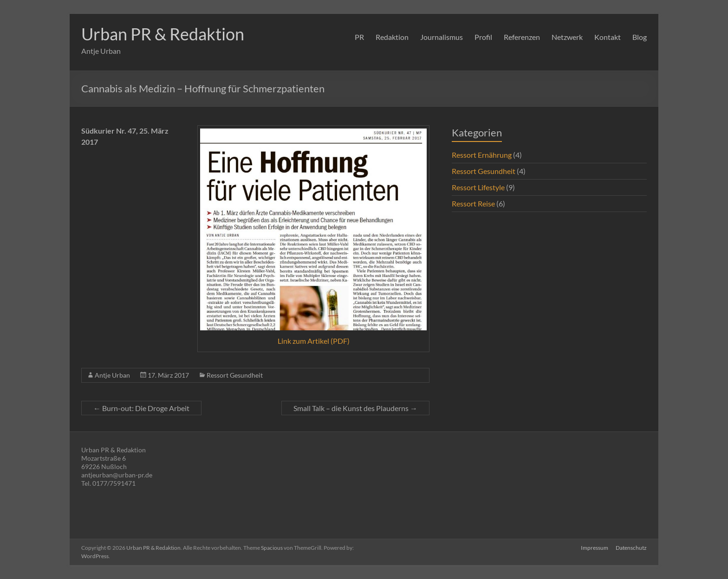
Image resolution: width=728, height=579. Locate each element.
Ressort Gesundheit (235, 375)
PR (359, 37)
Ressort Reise (473, 203)
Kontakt (608, 37)
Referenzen (522, 37)
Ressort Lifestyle (478, 187)
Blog (640, 37)
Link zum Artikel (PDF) (314, 341)
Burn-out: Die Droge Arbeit (141, 408)
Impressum (595, 548)
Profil (483, 37)
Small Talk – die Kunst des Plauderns (355, 408)
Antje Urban (112, 375)
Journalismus (442, 37)
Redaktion (392, 37)
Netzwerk (567, 37)
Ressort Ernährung (482, 155)
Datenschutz (631, 548)
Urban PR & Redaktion (163, 34)
